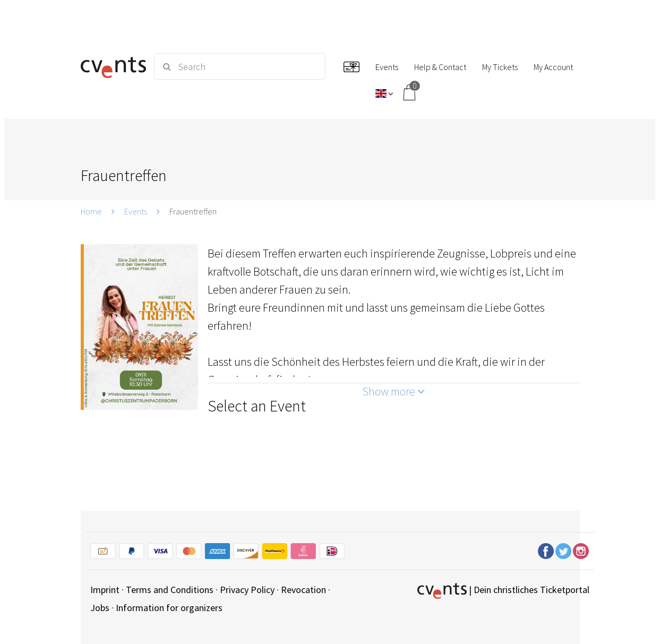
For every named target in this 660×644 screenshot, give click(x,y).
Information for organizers (169, 608)
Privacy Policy (247, 590)
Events (136, 211)
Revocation (303, 590)
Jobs (100, 608)
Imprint (105, 590)
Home (91, 211)
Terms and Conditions (170, 590)
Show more (393, 391)
